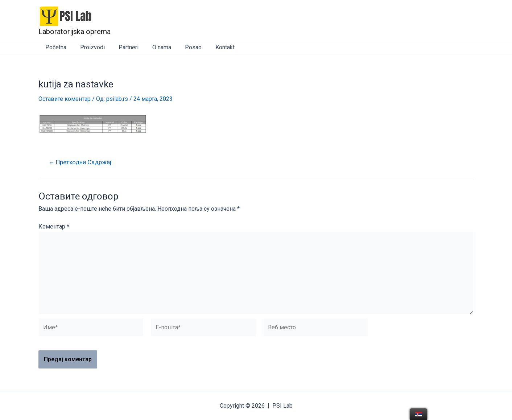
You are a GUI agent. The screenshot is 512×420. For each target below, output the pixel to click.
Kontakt (213, 47)
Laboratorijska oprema (75, 32)
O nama (154, 47)
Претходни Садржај (80, 162)
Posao (183, 47)
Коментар (54, 227)
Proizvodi (89, 47)
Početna (55, 47)
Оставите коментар (65, 99)
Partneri (123, 47)
